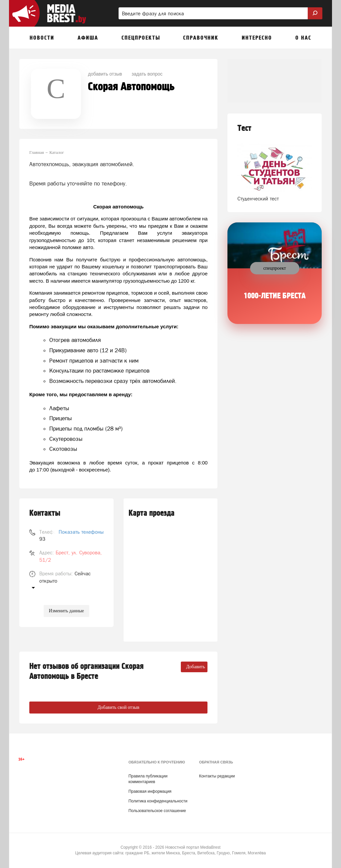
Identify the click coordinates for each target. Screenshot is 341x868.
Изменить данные (66, 611)
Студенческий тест (258, 199)
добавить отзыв (105, 74)
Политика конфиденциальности (158, 801)
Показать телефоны (81, 532)
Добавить (196, 667)
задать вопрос (147, 74)
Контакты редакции (217, 776)
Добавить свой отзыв (118, 707)
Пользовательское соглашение (157, 811)
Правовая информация (150, 791)
